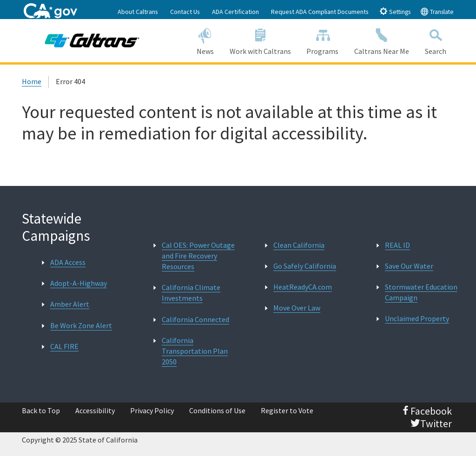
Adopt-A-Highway (79, 283)
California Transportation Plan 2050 (195, 351)
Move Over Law (297, 308)
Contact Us (185, 12)
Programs (322, 40)
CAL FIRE (64, 346)
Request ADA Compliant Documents (320, 12)
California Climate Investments (191, 293)
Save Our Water (409, 266)
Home (32, 81)
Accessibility (95, 410)
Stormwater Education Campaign (421, 292)
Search (436, 40)
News (205, 40)
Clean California (299, 245)
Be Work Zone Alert (81, 325)
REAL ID (397, 245)
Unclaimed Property (417, 318)
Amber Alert (70, 304)
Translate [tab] (437, 11)
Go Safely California (305, 266)
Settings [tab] (395, 11)
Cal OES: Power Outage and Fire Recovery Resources (198, 256)
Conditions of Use (217, 410)
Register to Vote (287, 410)
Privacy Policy (152, 410)
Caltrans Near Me (382, 40)
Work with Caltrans (260, 40)
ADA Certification (235, 12)
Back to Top (41, 410)
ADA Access (68, 262)
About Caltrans (138, 12)
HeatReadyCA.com (303, 287)
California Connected (195, 319)
